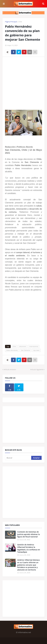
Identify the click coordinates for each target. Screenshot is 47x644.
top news (36, 350)
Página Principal (11, 22)
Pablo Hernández (12, 350)
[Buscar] (18, 458)
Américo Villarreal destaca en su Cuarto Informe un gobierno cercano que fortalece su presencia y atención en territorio (28, 565)
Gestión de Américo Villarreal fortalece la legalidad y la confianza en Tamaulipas (29, 548)
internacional (34, 346)
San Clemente (26, 350)
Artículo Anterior (10, 369)
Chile (20, 22)
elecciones (23, 346)
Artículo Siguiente (37, 369)
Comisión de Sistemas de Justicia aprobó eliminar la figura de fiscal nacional (29, 534)
